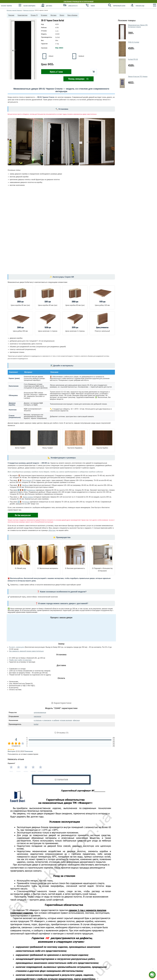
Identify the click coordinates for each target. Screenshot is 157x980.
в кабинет (56, 720)
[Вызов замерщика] (34, 6)
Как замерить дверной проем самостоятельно (26, 651)
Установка (44, 15)
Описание (11, 15)
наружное (37, 716)
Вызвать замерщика (17, 647)
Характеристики (23, 15)
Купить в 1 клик (56, 72)
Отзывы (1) (34, 15)
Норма (26, 771)
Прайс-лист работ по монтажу (20, 660)
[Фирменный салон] (123, 6)
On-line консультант (23, 515)
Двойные (25, 485)
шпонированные (40, 713)
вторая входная (66, 720)
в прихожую (47, 720)
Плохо (19, 771)
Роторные (26, 502)
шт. (57, 31)
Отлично (41, 771)
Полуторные (27, 480)
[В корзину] (94, 72)
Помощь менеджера (78, 79)
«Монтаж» (52, 530)
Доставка (53, 15)
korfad (36, 724)
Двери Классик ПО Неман (138, 77)
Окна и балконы (72, 15)
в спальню (38, 720)
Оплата (62, 15)
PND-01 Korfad (134, 42)
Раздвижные (31, 490)
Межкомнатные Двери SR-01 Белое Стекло (138, 26)
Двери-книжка (28, 497)
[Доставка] (56, 6)
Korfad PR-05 (133, 59)
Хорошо (33, 771)
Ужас (11, 771)
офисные (76, 720)
